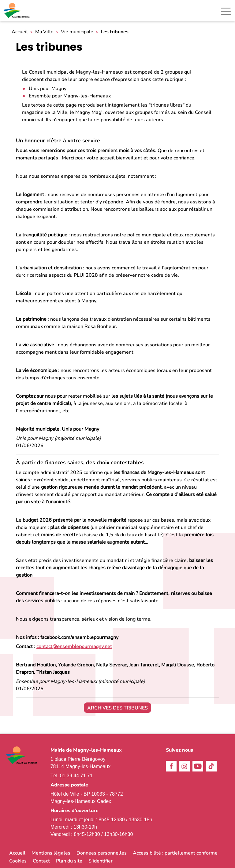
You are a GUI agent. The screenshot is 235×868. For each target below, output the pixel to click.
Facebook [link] (171, 766)
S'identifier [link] (101, 861)
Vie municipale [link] (77, 32)
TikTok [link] (211, 766)
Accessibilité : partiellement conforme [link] (175, 853)
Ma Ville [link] (44, 32)
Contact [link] (41, 861)
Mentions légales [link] (51, 853)
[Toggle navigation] (226, 11)
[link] (17, 11)
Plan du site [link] (69, 861)
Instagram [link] (184, 766)
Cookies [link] (18, 861)
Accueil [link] (20, 32)
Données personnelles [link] (102, 853)
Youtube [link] (198, 766)
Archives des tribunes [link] (117, 708)
